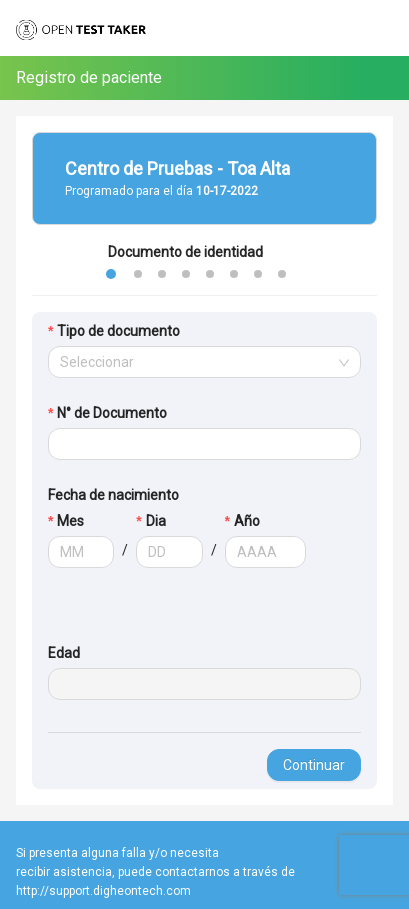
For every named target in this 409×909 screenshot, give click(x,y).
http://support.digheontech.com (103, 891)
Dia (156, 521)
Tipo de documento (118, 331)
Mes (70, 521)
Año (247, 521)
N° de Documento (112, 413)
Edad (64, 653)
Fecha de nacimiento (113, 495)
